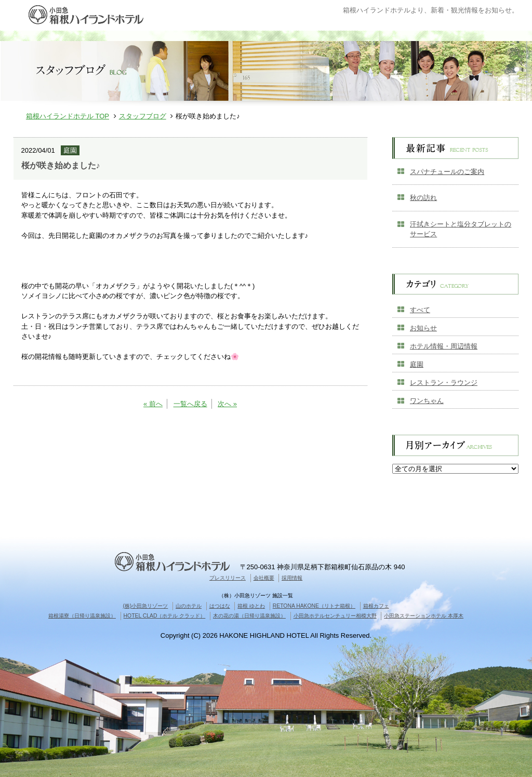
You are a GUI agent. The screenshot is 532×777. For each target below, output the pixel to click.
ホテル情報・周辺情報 (444, 346)
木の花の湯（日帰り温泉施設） (249, 616)
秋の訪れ (423, 198)
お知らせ (423, 328)
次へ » (227, 404)
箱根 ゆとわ (251, 606)
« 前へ (153, 404)
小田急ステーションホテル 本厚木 (424, 616)
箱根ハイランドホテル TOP (68, 116)
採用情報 (292, 578)
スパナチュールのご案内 (447, 172)
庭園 (417, 364)
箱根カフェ (376, 606)
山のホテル (189, 606)
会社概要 (264, 578)
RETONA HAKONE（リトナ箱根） (314, 606)
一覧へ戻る (190, 404)
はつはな (220, 606)
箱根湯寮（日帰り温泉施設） (82, 616)
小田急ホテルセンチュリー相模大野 (335, 616)
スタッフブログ (143, 116)
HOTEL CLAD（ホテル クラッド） (165, 616)
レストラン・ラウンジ (444, 383)
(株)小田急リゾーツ (145, 606)
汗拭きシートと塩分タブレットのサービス (461, 229)
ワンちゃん (427, 401)
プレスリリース (228, 578)
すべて (420, 310)
